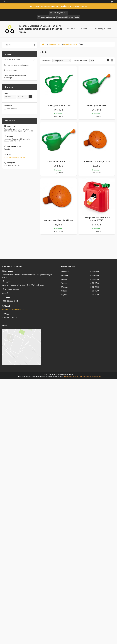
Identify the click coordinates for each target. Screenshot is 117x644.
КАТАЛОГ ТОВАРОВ (12, 60)
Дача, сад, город (55, 44)
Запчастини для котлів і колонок (17, 65)
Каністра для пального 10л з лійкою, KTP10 (97, 219)
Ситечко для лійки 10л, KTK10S (58, 220)
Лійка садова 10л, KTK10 (58, 162)
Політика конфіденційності (92, 377)
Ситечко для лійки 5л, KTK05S (97, 162)
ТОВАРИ (84, 29)
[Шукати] (34, 45)
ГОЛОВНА (71, 29)
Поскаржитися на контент (73, 377)
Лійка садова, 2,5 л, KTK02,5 (59, 105)
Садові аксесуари (70, 44)
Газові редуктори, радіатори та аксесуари (16, 77)
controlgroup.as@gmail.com (15, 157)
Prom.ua (70, 375)
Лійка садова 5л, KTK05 (97, 105)
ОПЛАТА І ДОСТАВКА (103, 29)
